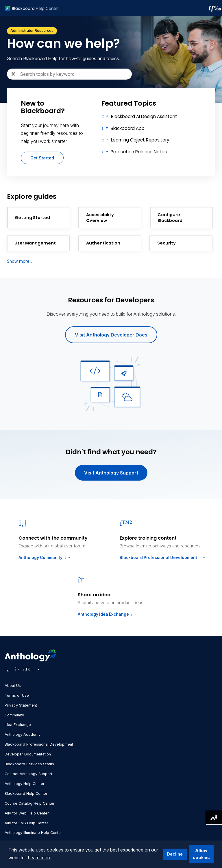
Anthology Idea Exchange (107, 614)
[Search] (69, 74)
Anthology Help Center (25, 784)
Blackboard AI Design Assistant (144, 116)
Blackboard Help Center (26, 793)
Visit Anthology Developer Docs (111, 335)
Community (14, 715)
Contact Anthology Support (28, 774)
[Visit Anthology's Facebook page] (8, 669)
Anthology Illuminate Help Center (33, 833)
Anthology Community (44, 558)
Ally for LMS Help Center (26, 823)
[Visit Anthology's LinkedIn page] (26, 669)
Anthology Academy (23, 734)
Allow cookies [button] (201, 854)
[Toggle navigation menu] (213, 8)
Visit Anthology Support (111, 473)
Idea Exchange (18, 725)
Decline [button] (175, 854)
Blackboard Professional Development (162, 558)
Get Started (42, 158)
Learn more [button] (40, 858)
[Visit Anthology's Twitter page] (17, 669)
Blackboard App (128, 128)
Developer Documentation (28, 754)
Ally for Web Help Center (27, 813)
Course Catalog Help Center (30, 803)
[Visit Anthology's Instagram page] (35, 669)
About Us (13, 686)
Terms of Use (17, 695)
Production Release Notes (139, 152)
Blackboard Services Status (29, 764)
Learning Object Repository (140, 140)
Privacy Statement (21, 705)
